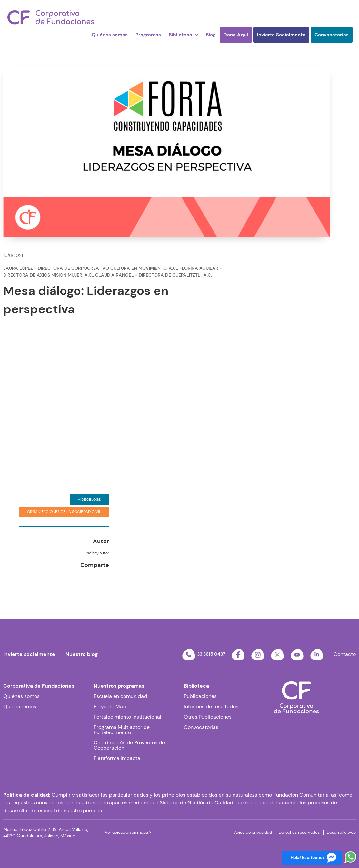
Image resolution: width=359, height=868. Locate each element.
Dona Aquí (236, 35)
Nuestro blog (82, 654)
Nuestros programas (119, 686)
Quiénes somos (110, 35)
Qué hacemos (20, 707)
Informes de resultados (211, 707)
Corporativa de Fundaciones (39, 686)
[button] (183, 35)
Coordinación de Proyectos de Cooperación (129, 745)
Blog (211, 35)
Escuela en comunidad (120, 696)
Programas (148, 35)
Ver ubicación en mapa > (128, 832)
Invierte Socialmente (281, 35)
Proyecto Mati (110, 707)
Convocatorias (332, 35)
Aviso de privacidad (253, 832)
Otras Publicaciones (208, 717)
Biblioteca (196, 686)
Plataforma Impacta (117, 758)
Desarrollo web (341, 832)
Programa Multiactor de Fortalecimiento (122, 730)
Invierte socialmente (29, 654)
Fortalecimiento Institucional (127, 717)
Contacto (345, 654)
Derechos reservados (299, 832)
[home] (51, 17)
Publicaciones (200, 696)
